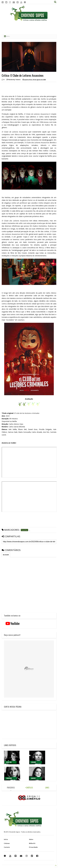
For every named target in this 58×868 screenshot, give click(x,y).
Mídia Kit (32, 843)
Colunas (7, 843)
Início (6, 839)
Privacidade (33, 847)
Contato (7, 847)
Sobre (31, 839)
